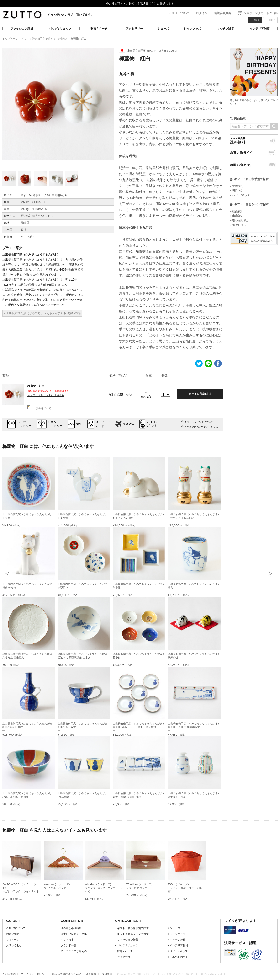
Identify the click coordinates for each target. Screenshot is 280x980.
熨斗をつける (42, 408)
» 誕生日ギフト (240, 225)
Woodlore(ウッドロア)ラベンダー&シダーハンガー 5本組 (104, 888)
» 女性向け (237, 186)
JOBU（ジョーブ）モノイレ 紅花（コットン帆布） (185, 888)
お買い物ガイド (254, 153)
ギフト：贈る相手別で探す (37, 39)
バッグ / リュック (60, 29)
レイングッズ (192, 29)
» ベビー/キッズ (240, 195)
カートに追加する (200, 394)
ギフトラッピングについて (199, 422)
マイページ (13, 940)
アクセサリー (134, 29)
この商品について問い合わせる (201, 427)
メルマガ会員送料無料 (254, 141)
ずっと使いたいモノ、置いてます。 (70, 15)
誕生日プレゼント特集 (74, 934)
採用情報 (107, 974)
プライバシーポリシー (34, 974)
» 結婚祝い (237, 211)
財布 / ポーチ (99, 29)
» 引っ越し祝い (240, 220)
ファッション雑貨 (22, 29)
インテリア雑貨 (260, 29)
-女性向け (62, 39)
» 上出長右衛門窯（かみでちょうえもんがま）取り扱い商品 (42, 313)
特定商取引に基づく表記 (66, 974)
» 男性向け (237, 191)
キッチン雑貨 (225, 29)
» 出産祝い (237, 216)
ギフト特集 (67, 940)
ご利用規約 (9, 974)
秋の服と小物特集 (71, 928)
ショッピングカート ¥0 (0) (261, 13)
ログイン (202, 13)
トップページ (10, 39)
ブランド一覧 (69, 945)
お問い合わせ (254, 165)
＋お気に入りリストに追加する (46, 395)
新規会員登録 (223, 13)
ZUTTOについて (179, 13)
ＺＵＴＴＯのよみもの (74, 951)
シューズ (163, 29)
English (270, 20)
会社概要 (91, 974)
